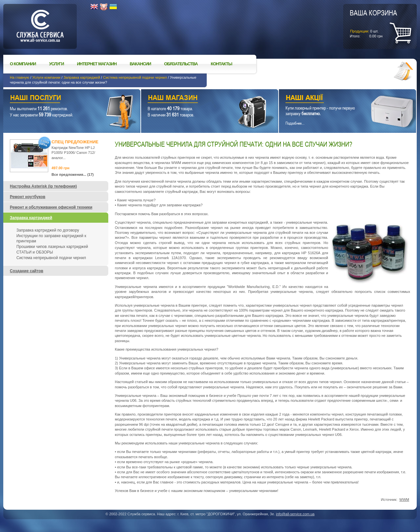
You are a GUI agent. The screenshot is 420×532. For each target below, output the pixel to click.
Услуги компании (46, 77)
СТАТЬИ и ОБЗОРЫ (35, 252)
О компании (23, 64)
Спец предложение (75, 142)
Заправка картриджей (82, 77)
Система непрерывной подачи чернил (135, 77)
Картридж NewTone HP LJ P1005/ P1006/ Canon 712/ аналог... (73, 153)
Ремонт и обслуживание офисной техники (51, 207)
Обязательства (181, 64)
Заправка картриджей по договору (48, 230)
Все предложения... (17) (73, 174)
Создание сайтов (27, 271)
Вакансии (140, 64)
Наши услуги (64, 99)
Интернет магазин (97, 64)
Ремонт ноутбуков (28, 197)
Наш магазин (198, 99)
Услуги (56, 64)
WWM (404, 500)
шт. (373, 23)
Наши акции (338, 99)
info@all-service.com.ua (295, 514)
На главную (20, 77)
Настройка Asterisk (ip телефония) (43, 186)
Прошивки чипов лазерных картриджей (52, 247)
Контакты (221, 64)
